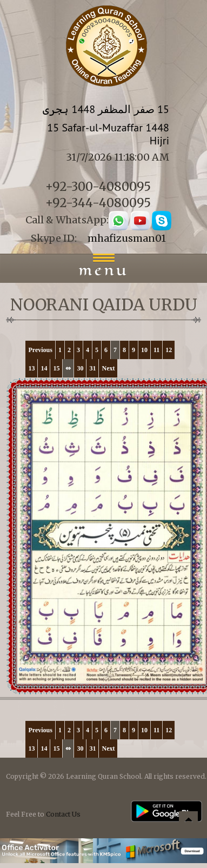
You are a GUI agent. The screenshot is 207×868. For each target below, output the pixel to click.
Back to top (188, 822)
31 (92, 368)
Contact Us (63, 814)
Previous (40, 350)
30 (80, 368)
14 (44, 368)
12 (169, 350)
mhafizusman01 (127, 238)
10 (144, 350)
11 (156, 350)
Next (108, 368)
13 (31, 368)
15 (56, 368)
